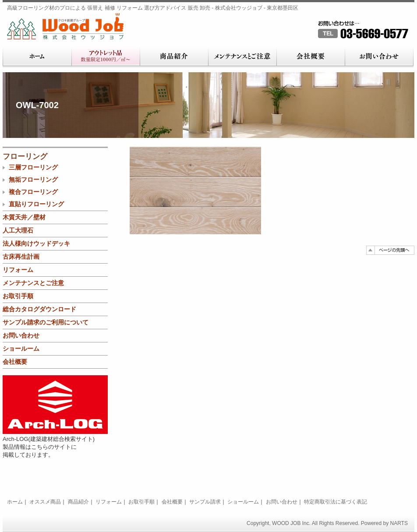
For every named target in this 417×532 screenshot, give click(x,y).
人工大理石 (18, 230)
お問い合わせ (379, 57)
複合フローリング (33, 192)
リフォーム (18, 270)
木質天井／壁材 (24, 217)
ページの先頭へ (390, 250)
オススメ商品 (45, 502)
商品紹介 (174, 57)
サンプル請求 (205, 502)
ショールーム (21, 349)
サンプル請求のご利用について (46, 322)
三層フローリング (33, 167)
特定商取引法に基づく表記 (336, 502)
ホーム (37, 57)
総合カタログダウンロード (39, 309)
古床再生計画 (21, 257)
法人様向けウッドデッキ (36, 243)
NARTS (399, 523)
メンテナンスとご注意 (242, 57)
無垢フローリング (33, 180)
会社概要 (311, 57)
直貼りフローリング (36, 204)
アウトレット (106, 57)
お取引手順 (18, 296)
